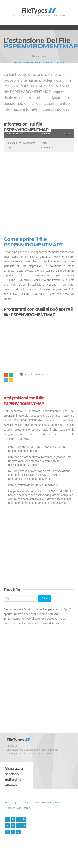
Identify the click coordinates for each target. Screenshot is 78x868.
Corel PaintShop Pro (38, 375)
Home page (39, 56)
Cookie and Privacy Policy (47, 803)
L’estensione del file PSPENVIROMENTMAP (39, 63)
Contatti (25, 803)
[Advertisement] (37, 194)
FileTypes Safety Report (18, 808)
